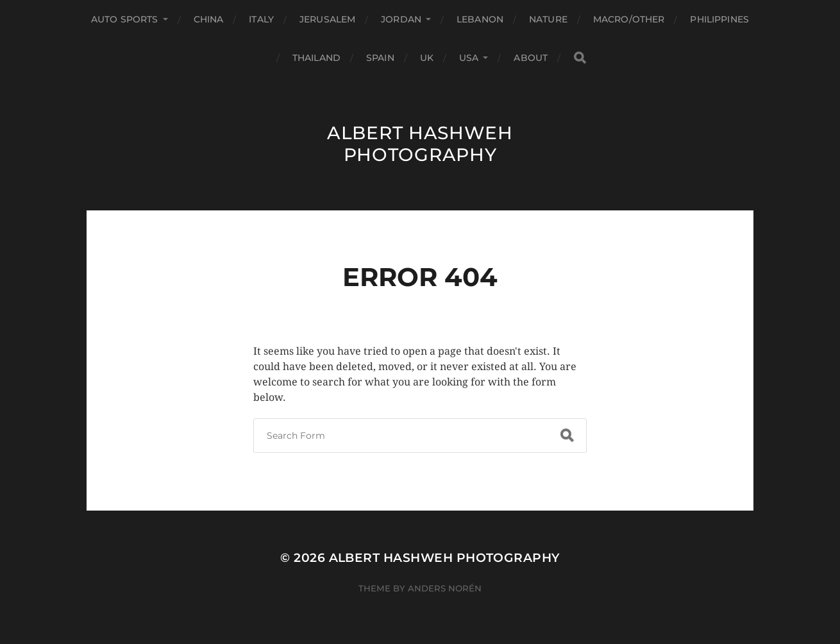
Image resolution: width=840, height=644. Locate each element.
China (209, 19)
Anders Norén (445, 588)
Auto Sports (125, 19)
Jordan (401, 19)
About (531, 58)
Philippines (719, 19)
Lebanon (480, 19)
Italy (261, 19)
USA (469, 58)
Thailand (316, 58)
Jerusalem (327, 19)
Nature (548, 19)
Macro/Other (629, 19)
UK (427, 58)
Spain (380, 58)
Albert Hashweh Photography (420, 144)
